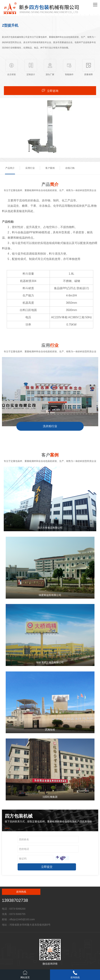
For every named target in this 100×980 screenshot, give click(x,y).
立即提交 (47, 867)
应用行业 (30, 168)
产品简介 (10, 168)
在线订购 (70, 168)
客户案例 (50, 168)
